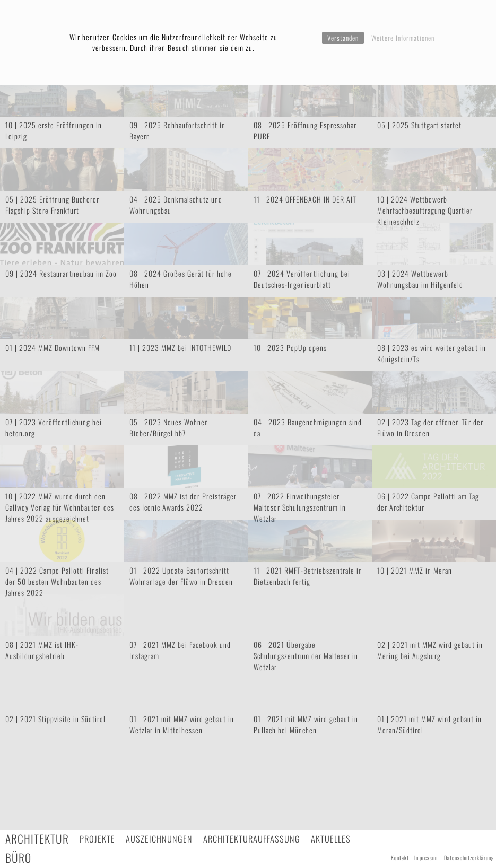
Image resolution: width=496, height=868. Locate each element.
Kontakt (400, 858)
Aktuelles (331, 839)
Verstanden (343, 38)
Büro (18, 858)
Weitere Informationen (403, 38)
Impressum (427, 858)
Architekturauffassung (252, 839)
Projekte (97, 839)
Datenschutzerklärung (469, 858)
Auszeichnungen (159, 839)
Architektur (37, 839)
